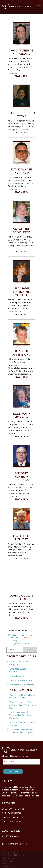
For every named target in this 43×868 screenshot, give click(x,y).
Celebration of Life (12, 817)
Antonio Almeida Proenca (21, 477)
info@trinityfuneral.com (15, 844)
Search (30, 650)
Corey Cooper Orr (18, 676)
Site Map (6, 864)
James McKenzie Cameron (22, 685)
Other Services (8, 858)
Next (27, 644)
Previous (12, 635)
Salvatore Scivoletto (21, 231)
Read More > (22, 76)
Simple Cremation (11, 813)
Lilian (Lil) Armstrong (21, 353)
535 (17, 641)
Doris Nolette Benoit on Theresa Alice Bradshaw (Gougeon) (20, 715)
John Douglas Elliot (21, 597)
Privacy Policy (8, 861)
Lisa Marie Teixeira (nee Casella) (22, 292)
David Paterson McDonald (22, 52)
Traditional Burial (12, 822)
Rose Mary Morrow (21, 415)
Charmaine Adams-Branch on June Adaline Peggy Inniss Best (23, 705)
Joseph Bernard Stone (21, 115)
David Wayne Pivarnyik (22, 171)
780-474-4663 (10, 836)
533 (14, 638)
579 (16, 644)
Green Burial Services (14, 809)
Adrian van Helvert (21, 538)
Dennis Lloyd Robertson (21, 680)
